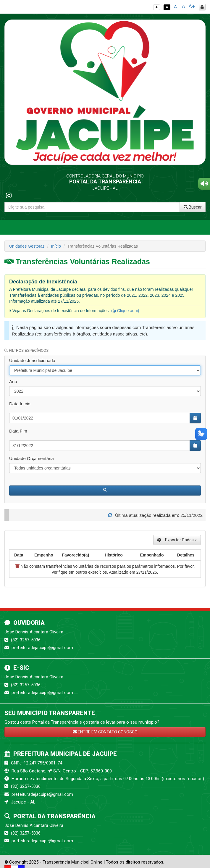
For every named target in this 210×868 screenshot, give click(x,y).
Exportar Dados (177, 540)
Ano (13, 381)
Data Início (20, 404)
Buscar (193, 207)
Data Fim (18, 431)
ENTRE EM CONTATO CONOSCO (105, 732)
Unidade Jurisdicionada (32, 360)
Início (56, 246)
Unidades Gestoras (27, 246)
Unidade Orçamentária (31, 458)
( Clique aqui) (125, 311)
